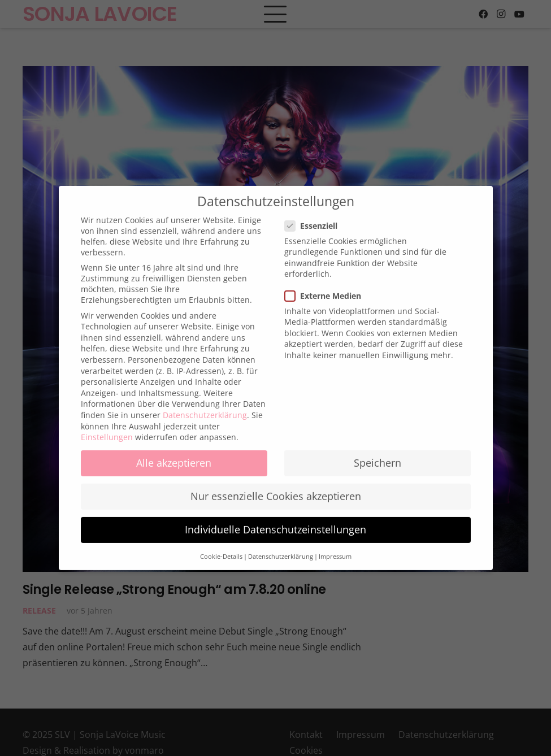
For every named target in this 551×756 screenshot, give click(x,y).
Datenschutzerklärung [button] (281, 549)
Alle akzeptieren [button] (174, 455)
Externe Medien (324, 288)
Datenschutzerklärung (205, 407)
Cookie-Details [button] (221, 549)
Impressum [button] (335, 549)
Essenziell (313, 218)
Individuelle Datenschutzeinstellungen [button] (275, 522)
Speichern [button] (378, 455)
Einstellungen (107, 429)
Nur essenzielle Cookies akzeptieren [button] (276, 489)
